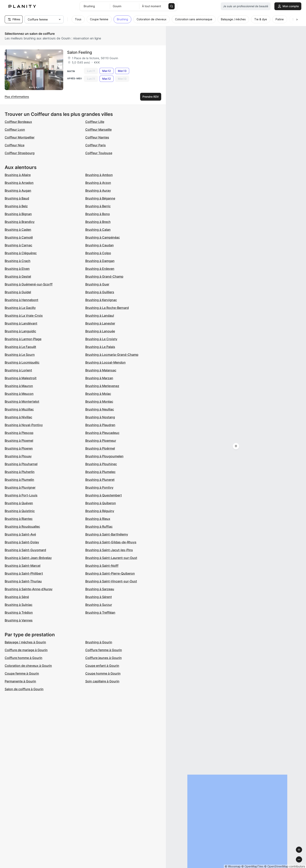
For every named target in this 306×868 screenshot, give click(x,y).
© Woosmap (233, 866)
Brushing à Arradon (19, 183)
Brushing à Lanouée (100, 331)
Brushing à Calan (98, 230)
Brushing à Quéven (19, 503)
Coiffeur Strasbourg (20, 153)
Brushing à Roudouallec (22, 527)
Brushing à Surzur (99, 605)
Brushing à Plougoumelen (104, 456)
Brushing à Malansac (101, 370)
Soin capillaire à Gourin (102, 681)
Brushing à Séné (17, 597)
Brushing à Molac (98, 394)
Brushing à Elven (17, 269)
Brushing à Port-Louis (21, 495)
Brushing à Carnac (18, 245)
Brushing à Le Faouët (20, 347)
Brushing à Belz (16, 206)
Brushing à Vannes (19, 620)
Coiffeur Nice (15, 145)
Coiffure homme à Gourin (24, 658)
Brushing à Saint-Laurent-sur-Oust (111, 558)
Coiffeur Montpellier (20, 137)
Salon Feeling (80, 52)
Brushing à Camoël (19, 237)
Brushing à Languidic (20, 331)
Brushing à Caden (18, 230)
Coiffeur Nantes (97, 137)
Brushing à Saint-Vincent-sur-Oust (111, 581)
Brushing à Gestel (18, 276)
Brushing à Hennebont (21, 300)
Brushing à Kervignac (101, 300)
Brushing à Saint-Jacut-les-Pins (109, 550)
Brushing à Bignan (18, 214)
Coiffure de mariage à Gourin (26, 650)
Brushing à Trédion (19, 612)
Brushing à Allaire (18, 175)
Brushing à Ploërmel (100, 448)
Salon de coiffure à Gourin (24, 689)
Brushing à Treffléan (100, 612)
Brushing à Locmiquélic (22, 362)
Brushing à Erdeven (100, 269)
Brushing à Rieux (98, 519)
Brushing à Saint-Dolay (22, 542)
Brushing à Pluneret (100, 480)
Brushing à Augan (18, 190)
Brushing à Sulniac (19, 605)
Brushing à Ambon (99, 175)
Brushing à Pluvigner (20, 487)
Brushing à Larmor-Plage (23, 339)
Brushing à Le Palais (100, 347)
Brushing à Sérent (99, 597)
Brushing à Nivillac (18, 417)
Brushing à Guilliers (100, 292)
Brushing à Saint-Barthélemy (107, 534)
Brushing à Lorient (18, 370)
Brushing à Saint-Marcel (23, 566)
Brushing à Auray (98, 190)
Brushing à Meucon (19, 394)
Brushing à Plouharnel (21, 464)
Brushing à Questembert (104, 495)
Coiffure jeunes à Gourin (104, 658)
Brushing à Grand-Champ (104, 276)
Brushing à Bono (98, 214)
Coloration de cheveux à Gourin (28, 666)
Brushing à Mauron (19, 386)
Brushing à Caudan (100, 245)
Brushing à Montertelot (22, 401)
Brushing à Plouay (18, 456)
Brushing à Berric (98, 206)
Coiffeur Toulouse (99, 153)
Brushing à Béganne (100, 198)
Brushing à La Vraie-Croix (24, 316)
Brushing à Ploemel (19, 441)
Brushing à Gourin (99, 642)
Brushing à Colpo (98, 253)
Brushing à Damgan (100, 261)
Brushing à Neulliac (100, 409)
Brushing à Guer (97, 284)
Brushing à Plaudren (100, 425)
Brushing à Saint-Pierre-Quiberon (110, 573)
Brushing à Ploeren (19, 448)
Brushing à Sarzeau (100, 589)
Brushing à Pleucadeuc (102, 433)
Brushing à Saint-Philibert (24, 573)
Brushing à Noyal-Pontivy (24, 425)
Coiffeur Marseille (98, 130)
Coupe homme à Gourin (103, 673)
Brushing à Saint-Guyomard (25, 550)
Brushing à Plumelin (19, 480)
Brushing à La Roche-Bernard (107, 308)
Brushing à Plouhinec (101, 464)
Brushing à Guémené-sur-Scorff (29, 284)
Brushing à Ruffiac (99, 527)
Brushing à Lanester (100, 323)
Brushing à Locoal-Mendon (105, 362)
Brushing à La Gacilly (20, 308)
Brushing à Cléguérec (21, 253)
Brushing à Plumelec (100, 472)
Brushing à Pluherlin (20, 472)
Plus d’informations (17, 97)
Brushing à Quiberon (101, 503)
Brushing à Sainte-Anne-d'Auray (29, 589)
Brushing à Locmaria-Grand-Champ (112, 355)
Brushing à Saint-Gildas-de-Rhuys (111, 542)
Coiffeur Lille (95, 122)
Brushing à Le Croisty (101, 339)
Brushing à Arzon (98, 183)
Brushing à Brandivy (20, 222)
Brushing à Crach (18, 261)
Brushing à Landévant (21, 323)
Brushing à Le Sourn (20, 355)
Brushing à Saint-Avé (20, 534)
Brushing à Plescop (19, 433)
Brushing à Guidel (18, 292)
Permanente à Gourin (20, 681)
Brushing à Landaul (100, 316)
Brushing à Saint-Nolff (102, 566)
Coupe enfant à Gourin (102, 666)
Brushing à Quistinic (20, 511)
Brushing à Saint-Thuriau (23, 581)
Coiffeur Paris (96, 145)
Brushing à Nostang (100, 417)
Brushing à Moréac (99, 401)
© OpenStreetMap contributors (285, 866)
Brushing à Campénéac (103, 237)
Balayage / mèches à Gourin (25, 642)
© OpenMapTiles (252, 866)
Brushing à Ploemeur (101, 441)
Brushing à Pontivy (99, 487)
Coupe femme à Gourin (22, 673)
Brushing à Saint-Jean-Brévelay (28, 558)
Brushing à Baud (17, 198)
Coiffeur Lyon (15, 130)
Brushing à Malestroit (21, 378)
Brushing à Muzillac (19, 409)
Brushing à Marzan (99, 378)
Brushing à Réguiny (100, 511)
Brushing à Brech (98, 222)
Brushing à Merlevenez (102, 386)
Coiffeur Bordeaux (18, 122)
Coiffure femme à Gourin (104, 650)
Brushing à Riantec (19, 519)
